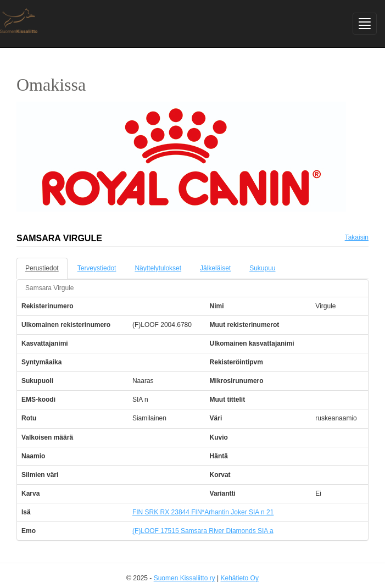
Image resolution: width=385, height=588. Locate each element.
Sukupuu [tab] (262, 268)
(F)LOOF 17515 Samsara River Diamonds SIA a (203, 531)
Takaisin (357, 237)
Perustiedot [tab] (42, 268)
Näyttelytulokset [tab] (158, 268)
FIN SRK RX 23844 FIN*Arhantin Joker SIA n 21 (203, 512)
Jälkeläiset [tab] (215, 268)
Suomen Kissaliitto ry (185, 578)
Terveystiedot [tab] (97, 268)
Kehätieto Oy (240, 578)
